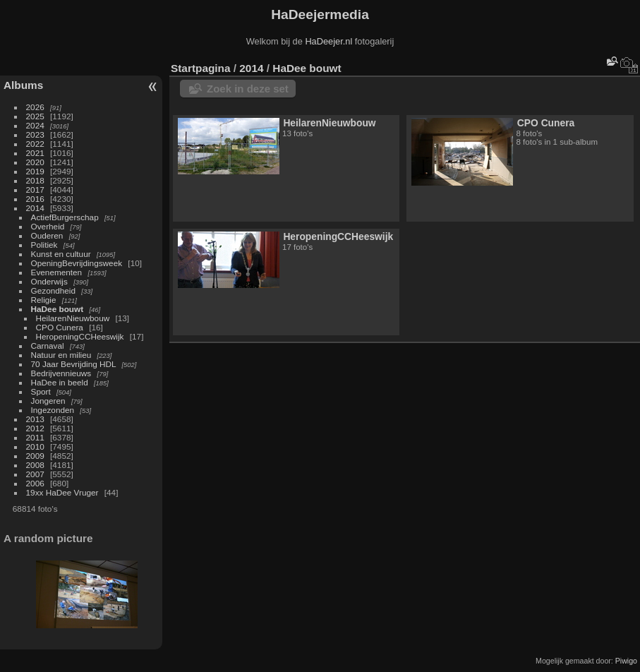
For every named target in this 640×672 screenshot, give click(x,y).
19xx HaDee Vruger (62, 492)
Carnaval (48, 346)
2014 (35, 208)
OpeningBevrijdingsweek (77, 263)
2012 (35, 428)
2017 (35, 190)
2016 (35, 199)
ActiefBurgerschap (65, 217)
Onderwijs (49, 281)
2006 (35, 483)
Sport (41, 391)
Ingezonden (53, 410)
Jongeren (48, 401)
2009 (35, 456)
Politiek (44, 245)
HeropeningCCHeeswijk (80, 336)
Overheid (48, 226)
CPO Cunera (60, 327)
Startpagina (201, 68)
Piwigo (626, 661)
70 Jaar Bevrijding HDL (74, 364)
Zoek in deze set (248, 89)
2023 (35, 134)
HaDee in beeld (60, 382)
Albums (23, 85)
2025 (35, 116)
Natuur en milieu (61, 355)
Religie (44, 300)
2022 (35, 144)
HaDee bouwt (58, 309)
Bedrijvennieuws (61, 373)
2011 (35, 437)
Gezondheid (53, 290)
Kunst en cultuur (61, 254)
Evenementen (57, 272)
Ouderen (47, 235)
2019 (35, 171)
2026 (35, 107)
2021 (35, 153)
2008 (35, 465)
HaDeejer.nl (328, 41)
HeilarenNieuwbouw (73, 318)
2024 (35, 125)
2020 (35, 162)
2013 (35, 419)
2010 (35, 446)
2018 (35, 180)
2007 (35, 474)
